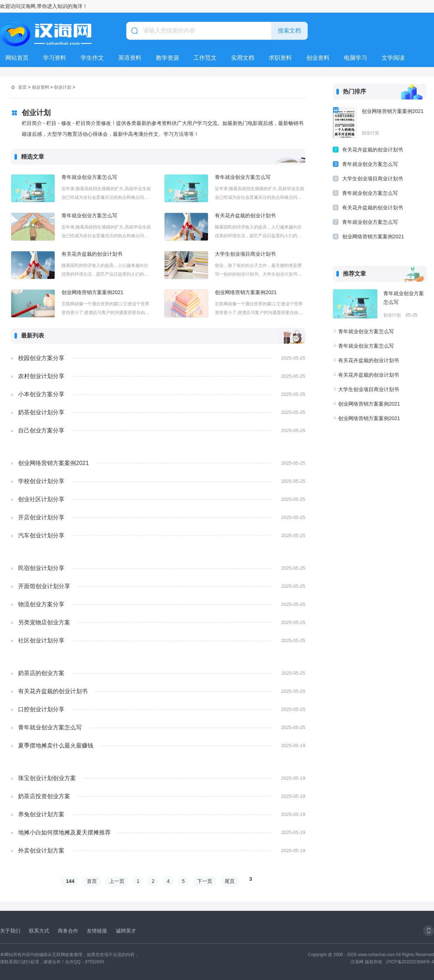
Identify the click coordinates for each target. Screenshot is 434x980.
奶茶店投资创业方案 (44, 796)
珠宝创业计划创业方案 (47, 778)
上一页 (117, 881)
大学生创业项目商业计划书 (245, 254)
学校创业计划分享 (41, 481)
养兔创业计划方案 (41, 814)
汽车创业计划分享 (41, 535)
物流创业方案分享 (41, 604)
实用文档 (243, 58)
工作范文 (205, 58)
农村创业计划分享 (41, 376)
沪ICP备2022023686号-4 (410, 962)
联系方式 (39, 931)
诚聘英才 (126, 931)
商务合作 (68, 931)
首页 (22, 87)
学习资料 (55, 58)
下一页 (205, 881)
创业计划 (63, 87)
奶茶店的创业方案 (41, 673)
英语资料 (130, 58)
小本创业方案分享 (41, 394)
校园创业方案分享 (41, 358)
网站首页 (17, 58)
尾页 (230, 881)
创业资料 (318, 58)
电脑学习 (356, 58)
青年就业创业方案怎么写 (89, 177)
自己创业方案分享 (41, 430)
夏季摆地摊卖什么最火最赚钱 (56, 746)
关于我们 (10, 931)
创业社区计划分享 (41, 499)
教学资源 (167, 58)
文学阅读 (393, 58)
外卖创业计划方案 (41, 851)
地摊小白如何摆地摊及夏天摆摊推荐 (64, 832)
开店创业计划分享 (41, 517)
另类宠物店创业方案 (44, 622)
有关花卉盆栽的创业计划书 (245, 215)
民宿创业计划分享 (41, 568)
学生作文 (92, 58)
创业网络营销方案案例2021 (92, 292)
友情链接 (97, 931)
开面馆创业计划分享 (44, 586)
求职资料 (280, 58)
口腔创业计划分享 (41, 709)
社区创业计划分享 (41, 640)
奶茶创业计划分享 (41, 412)
